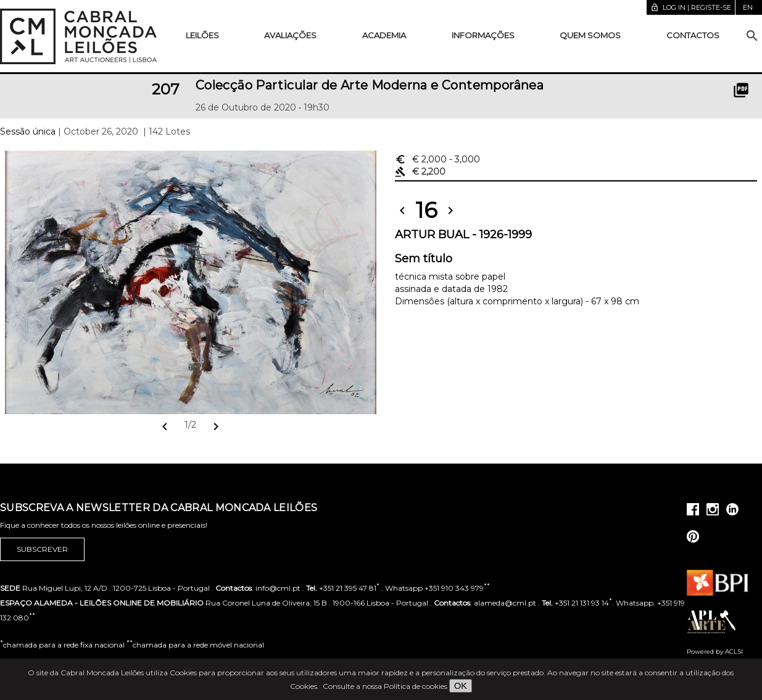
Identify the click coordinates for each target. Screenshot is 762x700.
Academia (384, 35)
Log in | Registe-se (691, 7)
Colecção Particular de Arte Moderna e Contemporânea (370, 85)
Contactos (693, 35)
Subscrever (42, 549)
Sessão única (28, 131)
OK (461, 686)
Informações (483, 35)
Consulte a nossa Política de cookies (385, 686)
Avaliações (290, 35)
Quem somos (590, 35)
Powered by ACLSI (715, 652)
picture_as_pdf (741, 90)
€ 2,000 (437, 159)
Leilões (202, 35)
